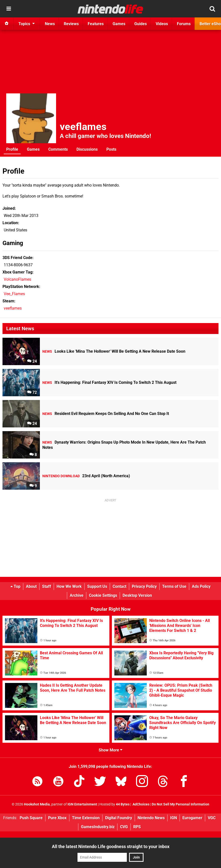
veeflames (83, 127)
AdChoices (141, 804)
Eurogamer (192, 818)
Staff (47, 586)
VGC (212, 818)
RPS (137, 827)
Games (33, 149)
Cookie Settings (103, 595)
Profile (12, 149)
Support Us (97, 586)
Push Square (31, 818)
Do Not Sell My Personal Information (181, 804)
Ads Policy (201, 586)
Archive (77, 595)
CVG (124, 827)
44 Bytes (123, 804)
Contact (119, 586)
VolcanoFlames (17, 279)
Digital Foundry (119, 818)
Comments (58, 149)
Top (15, 586)
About (31, 586)
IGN (174, 818)
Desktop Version (137, 595)
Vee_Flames (14, 294)
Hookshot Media (37, 804)
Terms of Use (174, 586)
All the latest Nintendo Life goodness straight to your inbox (111, 846)
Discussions (87, 149)
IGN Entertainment (82, 804)
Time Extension (86, 818)
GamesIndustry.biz (98, 827)
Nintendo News (151, 818)
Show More (110, 750)
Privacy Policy (144, 586)
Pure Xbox (57, 818)
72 (32, 392)
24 (32, 361)
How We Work (69, 586)
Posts (111, 149)
